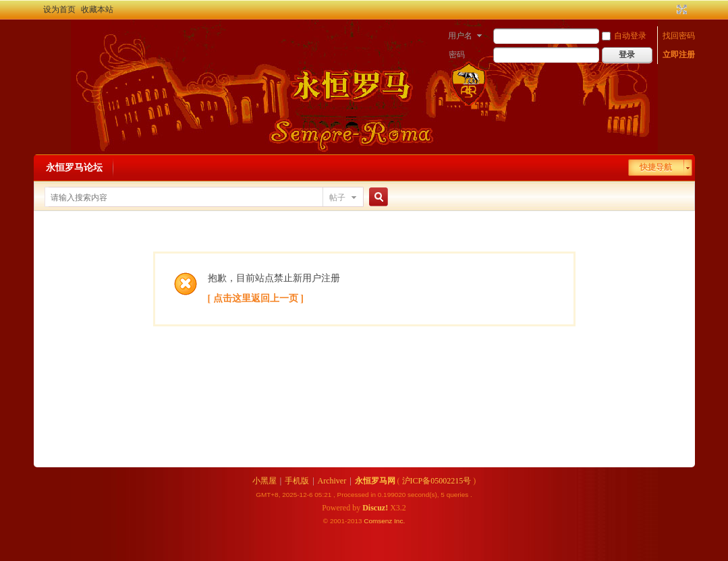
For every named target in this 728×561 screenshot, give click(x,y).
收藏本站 (97, 9)
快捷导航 (656, 167)
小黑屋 (264, 481)
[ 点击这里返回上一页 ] (256, 298)
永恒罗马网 (375, 481)
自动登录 (624, 36)
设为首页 (59, 9)
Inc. (399, 521)
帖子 (337, 198)
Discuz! (375, 508)
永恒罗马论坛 (74, 168)
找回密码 (679, 36)
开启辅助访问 (669, 9)
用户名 (460, 36)
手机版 (297, 481)
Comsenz (379, 521)
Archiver (332, 481)
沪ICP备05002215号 (437, 481)
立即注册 (679, 55)
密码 (457, 55)
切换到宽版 (680, 9)
